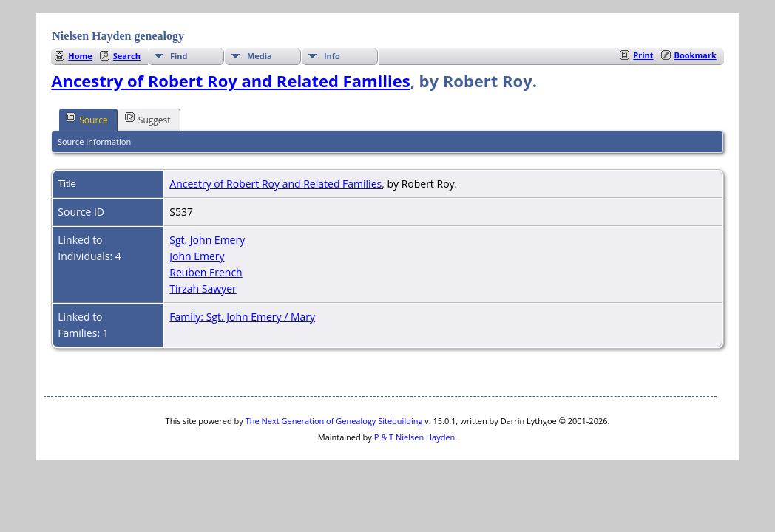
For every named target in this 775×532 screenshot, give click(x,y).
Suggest (148, 119)
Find (179, 56)
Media (260, 56)
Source (87, 119)
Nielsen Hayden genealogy (118, 36)
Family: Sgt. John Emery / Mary (242, 317)
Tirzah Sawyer (203, 289)
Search (127, 56)
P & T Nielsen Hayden (415, 437)
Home (80, 56)
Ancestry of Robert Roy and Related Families (230, 81)
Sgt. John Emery (207, 240)
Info (332, 56)
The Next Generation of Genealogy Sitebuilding (334, 421)
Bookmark (696, 55)
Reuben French (206, 272)
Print (643, 55)
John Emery (197, 256)
